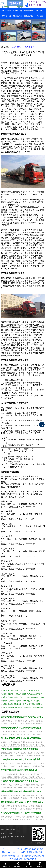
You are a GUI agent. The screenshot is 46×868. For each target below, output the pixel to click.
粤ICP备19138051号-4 (16, 837)
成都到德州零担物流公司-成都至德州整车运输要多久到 (22, 791)
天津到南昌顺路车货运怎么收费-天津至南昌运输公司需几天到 (24, 704)
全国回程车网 (6, 864)
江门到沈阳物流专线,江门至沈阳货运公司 (19, 770)
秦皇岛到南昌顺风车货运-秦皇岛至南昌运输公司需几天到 (22, 728)
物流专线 (40, 11)
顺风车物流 (29, 16)
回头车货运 (7, 16)
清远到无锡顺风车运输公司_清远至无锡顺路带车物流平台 (24, 708)
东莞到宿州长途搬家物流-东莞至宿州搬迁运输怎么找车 (22, 717)
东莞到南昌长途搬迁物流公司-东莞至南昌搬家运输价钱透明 (22, 802)
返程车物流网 (17, 47)
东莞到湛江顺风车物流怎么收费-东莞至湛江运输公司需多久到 (24, 694)
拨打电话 (17, 864)
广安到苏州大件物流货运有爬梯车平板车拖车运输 (22, 781)
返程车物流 (18, 16)
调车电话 (29, 864)
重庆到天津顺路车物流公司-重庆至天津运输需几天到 (23, 690)
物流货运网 (7, 11)
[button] (23, 40)
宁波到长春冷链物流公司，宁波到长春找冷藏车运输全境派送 (22, 760)
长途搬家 (40, 16)
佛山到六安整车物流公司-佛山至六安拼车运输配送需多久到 (22, 738)
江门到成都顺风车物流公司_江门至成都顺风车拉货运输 (23, 697)
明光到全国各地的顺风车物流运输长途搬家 (20, 749)
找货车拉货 (18, 11)
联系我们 (40, 864)
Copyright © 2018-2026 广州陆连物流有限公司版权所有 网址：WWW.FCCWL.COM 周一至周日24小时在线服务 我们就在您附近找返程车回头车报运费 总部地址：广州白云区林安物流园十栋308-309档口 (23, 854)
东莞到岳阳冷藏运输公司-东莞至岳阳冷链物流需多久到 (22, 813)
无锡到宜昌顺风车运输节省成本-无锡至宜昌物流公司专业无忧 (24, 701)
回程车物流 (29, 11)
